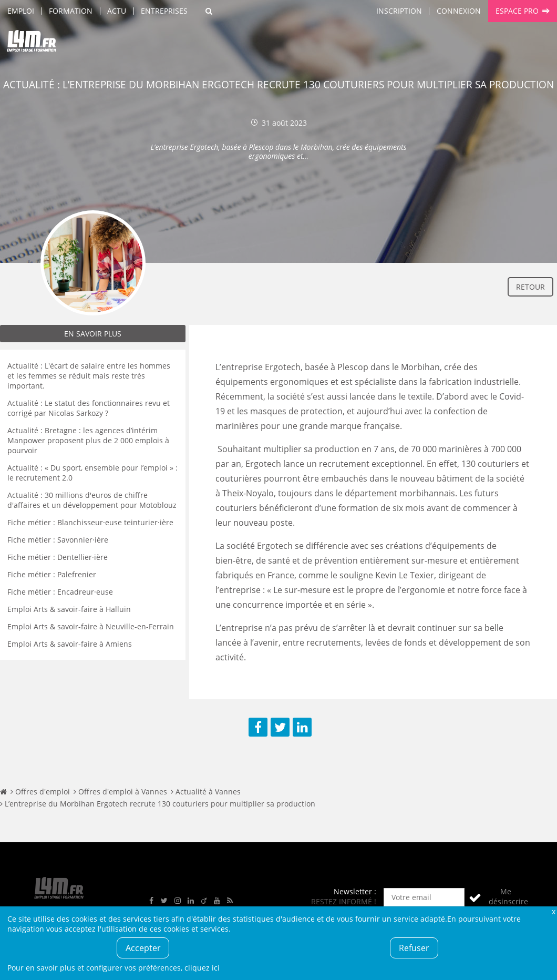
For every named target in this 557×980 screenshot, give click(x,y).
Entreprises (164, 11)
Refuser (414, 948)
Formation (71, 11)
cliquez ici (202, 968)
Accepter (143, 948)
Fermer (553, 911)
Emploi (21, 11)
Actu (117, 11)
